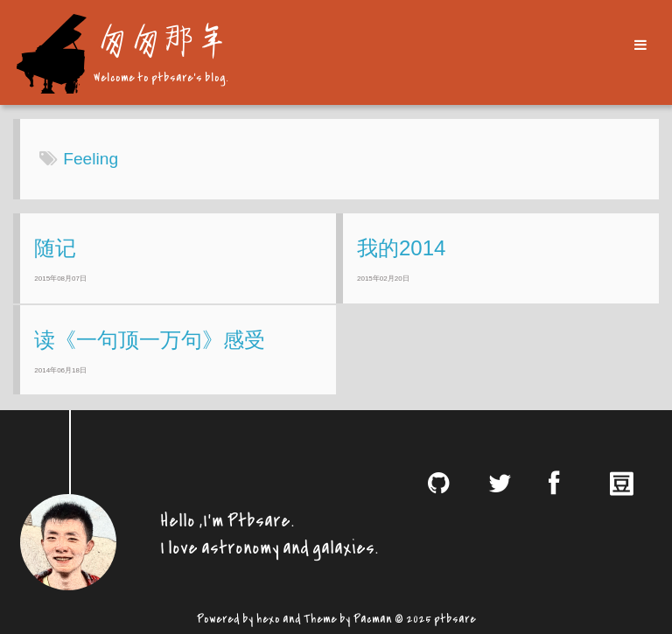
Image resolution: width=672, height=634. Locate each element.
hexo (268, 617)
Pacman (373, 617)
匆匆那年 (160, 39)
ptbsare (455, 617)
